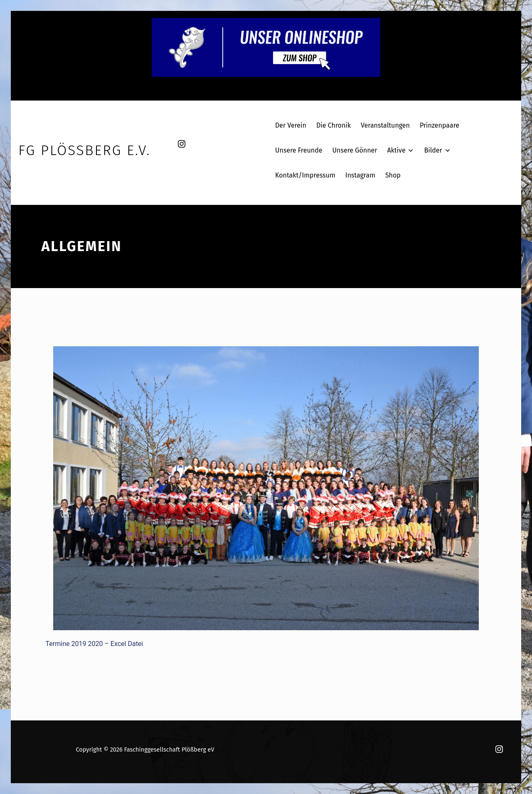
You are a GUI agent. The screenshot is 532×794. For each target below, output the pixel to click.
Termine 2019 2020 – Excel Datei (95, 644)
